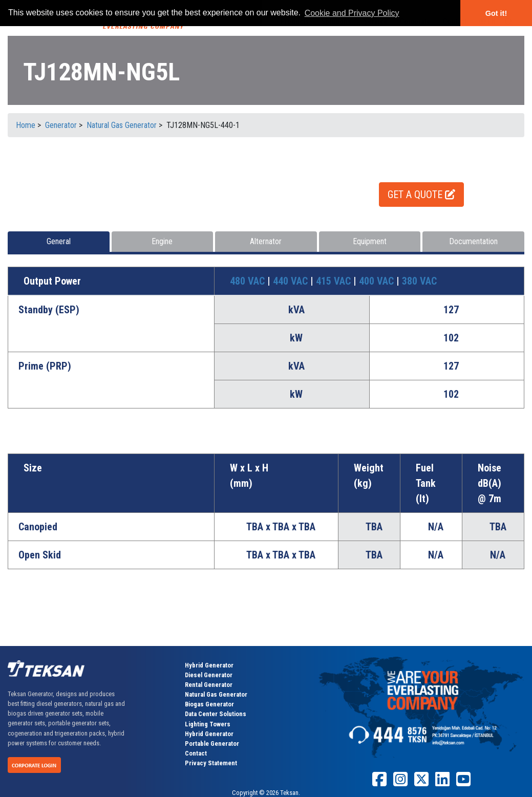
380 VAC (419, 281)
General (59, 241)
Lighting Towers (208, 724)
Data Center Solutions (216, 714)
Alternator (266, 241)
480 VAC (249, 281)
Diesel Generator (209, 675)
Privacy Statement (211, 763)
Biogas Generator (209, 704)
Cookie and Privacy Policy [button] (352, 13)
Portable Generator (212, 744)
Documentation (473, 241)
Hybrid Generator (209, 665)
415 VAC (335, 281)
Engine (162, 241)
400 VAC (378, 281)
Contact (196, 753)
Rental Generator (209, 685)
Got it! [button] (496, 13)
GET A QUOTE (421, 195)
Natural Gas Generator (216, 694)
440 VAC (292, 281)
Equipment (370, 241)
